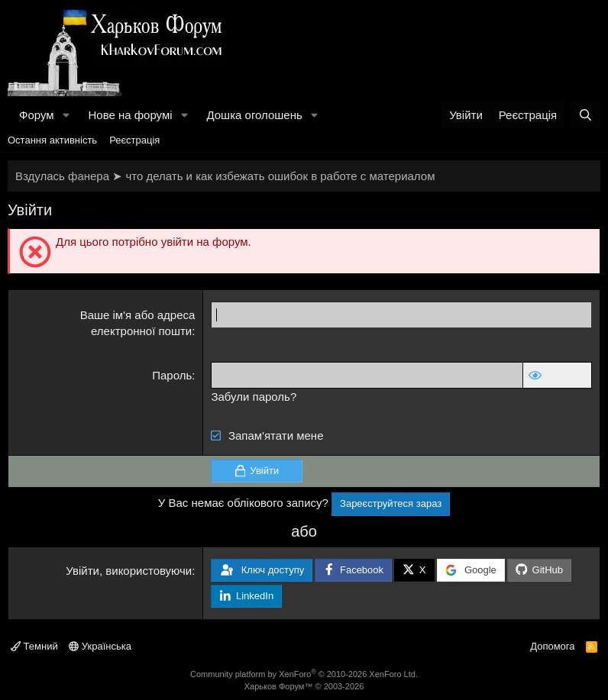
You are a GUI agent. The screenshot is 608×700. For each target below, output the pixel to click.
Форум (37, 115)
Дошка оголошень (254, 115)
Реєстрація (134, 140)
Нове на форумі (130, 115)
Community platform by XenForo (304, 674)
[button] (66, 115)
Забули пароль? (254, 397)
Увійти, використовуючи (129, 571)
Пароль (172, 375)
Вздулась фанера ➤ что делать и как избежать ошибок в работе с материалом (225, 176)
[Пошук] (585, 115)
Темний (34, 646)
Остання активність (52, 140)
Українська (100, 646)
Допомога (552, 646)
